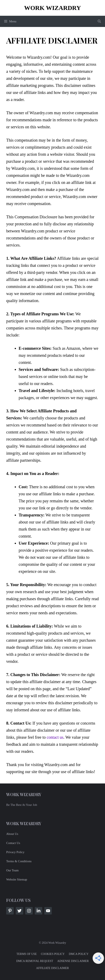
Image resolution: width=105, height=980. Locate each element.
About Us (12, 834)
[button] (99, 21)
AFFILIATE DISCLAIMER (52, 968)
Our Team (12, 870)
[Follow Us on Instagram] (29, 911)
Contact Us (13, 843)
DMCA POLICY (79, 954)
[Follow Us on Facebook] (10, 911)
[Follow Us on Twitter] (19, 911)
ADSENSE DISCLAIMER (73, 961)
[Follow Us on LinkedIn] (39, 911)
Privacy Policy (15, 852)
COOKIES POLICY (53, 954)
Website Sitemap (17, 879)
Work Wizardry (52, 8)
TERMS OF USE (27, 954)
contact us (55, 737)
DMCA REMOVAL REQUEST (35, 961)
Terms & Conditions (19, 861)
